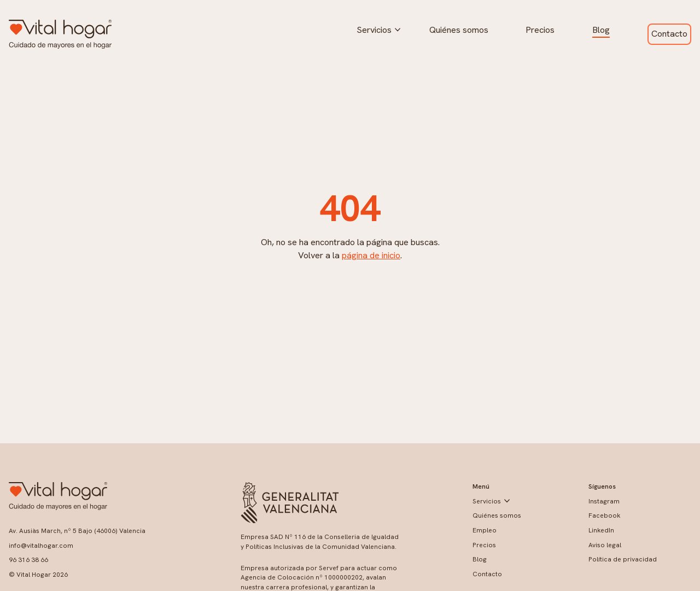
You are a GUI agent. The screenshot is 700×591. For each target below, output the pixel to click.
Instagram (604, 501)
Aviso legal (605, 545)
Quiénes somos (459, 30)
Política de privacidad (623, 559)
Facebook (604, 515)
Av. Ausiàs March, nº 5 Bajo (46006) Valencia (77, 531)
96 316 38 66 (28, 560)
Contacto (669, 34)
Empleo (485, 530)
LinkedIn (601, 530)
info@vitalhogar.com (41, 546)
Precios (540, 30)
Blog (601, 30)
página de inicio (371, 255)
